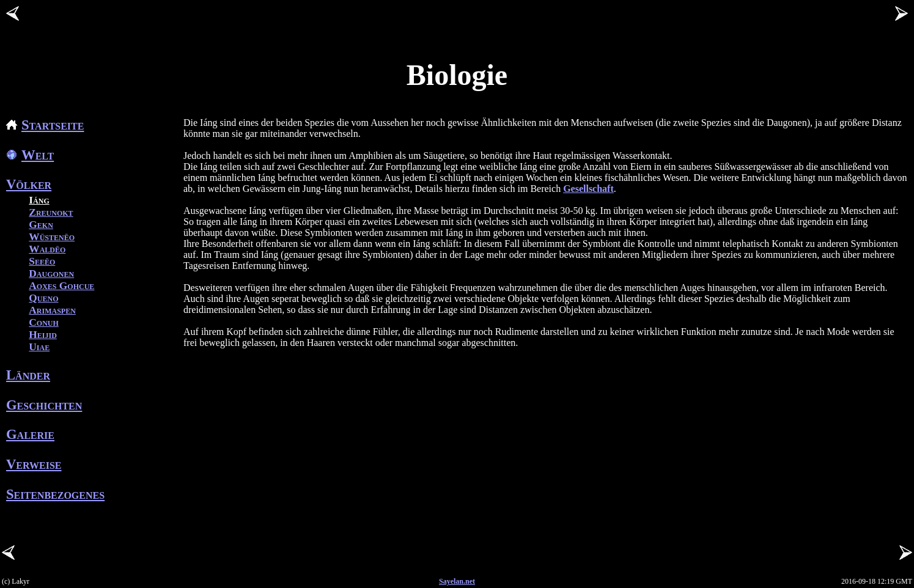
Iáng (39, 200)
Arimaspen (52, 310)
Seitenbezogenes (55, 494)
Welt (30, 155)
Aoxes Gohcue (61, 286)
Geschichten (44, 405)
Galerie (30, 434)
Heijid (43, 335)
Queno (43, 298)
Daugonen (51, 274)
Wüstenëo (52, 237)
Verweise (34, 464)
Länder (28, 375)
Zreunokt (51, 212)
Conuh (44, 322)
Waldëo (47, 249)
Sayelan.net (457, 581)
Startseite (45, 125)
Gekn (41, 225)
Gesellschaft (588, 189)
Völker (29, 184)
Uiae (39, 347)
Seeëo (42, 261)
